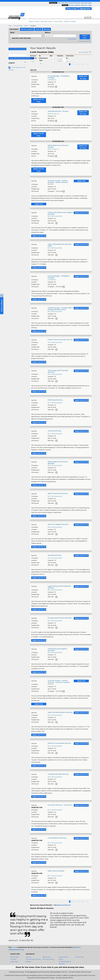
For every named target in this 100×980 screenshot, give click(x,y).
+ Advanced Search (84, 41)
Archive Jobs (79, 957)
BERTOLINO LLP (54, 114)
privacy (14, 947)
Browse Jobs (46, 21)
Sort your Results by (33, 57)
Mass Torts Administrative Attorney (60, 712)
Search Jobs (34, 21)
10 (88, 64)
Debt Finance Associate (56, 871)
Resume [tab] (47, 29)
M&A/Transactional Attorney (58, 493)
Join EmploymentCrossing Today (18, 49)
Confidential (52, 80)
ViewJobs (60, 56)
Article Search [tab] (27, 29)
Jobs (10, 26)
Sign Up (28, 957)
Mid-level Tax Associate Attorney (59, 743)
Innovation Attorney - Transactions (60, 805)
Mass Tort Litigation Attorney (58, 524)
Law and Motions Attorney (57, 838)
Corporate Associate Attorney (58, 774)
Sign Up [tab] (38, 29)
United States (72, 39)
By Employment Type (43, 58)
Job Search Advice (48, 959)
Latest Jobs (14, 962)
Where (48, 33)
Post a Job (72, 9)
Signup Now (85, 9)
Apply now (81, 181)
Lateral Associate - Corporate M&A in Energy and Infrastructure (60, 309)
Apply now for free (83, 77)
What (12, 33)
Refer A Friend (70, 21)
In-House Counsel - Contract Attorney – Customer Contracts (59, 681)
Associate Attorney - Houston (58, 111)
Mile (51, 56)
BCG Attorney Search (55, 216)
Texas (26, 26)
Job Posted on (70, 57)
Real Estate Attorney (55, 400)
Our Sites (13, 959)
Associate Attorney (55, 431)
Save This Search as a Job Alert (21, 58)
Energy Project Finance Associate (60, 618)
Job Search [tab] (14, 29)
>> (90, 64)
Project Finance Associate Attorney (60, 340)
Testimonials (46, 957)
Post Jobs (58, 21)
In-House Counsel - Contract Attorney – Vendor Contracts (58, 181)
